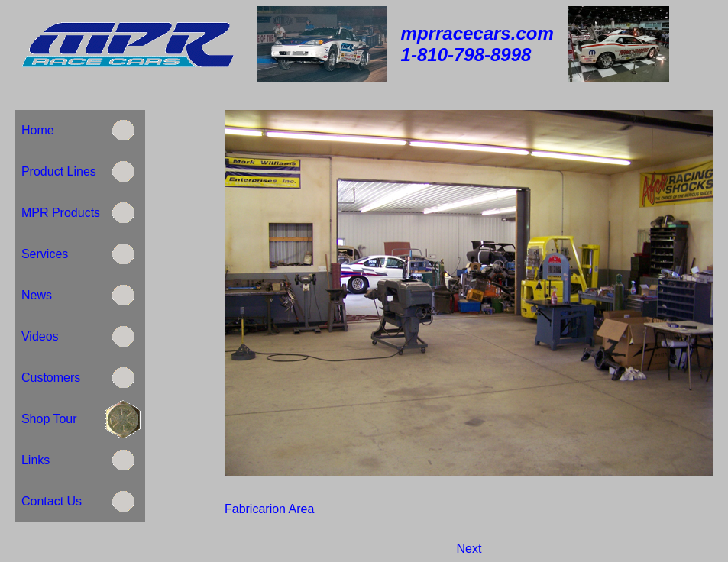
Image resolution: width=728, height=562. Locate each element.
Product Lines (57, 171)
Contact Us (52, 501)
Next (469, 549)
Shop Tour (49, 419)
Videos (38, 336)
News (37, 295)
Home (37, 130)
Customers (51, 378)
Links (36, 460)
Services (45, 254)
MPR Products (59, 213)
